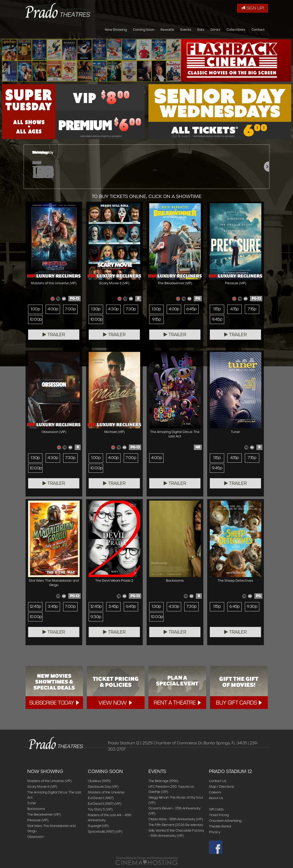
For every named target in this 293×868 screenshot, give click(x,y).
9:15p (156, 319)
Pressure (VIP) (38, 820)
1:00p (35, 309)
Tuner (32, 803)
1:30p (96, 309)
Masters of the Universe (106, 792)
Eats (201, 30)
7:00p (70, 309)
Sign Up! (252, 8)
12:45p (35, 606)
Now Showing (116, 30)
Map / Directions (221, 787)
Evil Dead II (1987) (101, 798)
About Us (216, 798)
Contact (258, 30)
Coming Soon (144, 30)
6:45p (191, 309)
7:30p (131, 309)
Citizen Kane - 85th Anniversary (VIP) (176, 819)
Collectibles (236, 30)
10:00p (36, 319)
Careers (215, 792)
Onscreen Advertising (225, 821)
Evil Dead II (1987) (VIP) (105, 804)
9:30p (96, 617)
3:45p (53, 606)
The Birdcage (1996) (163, 781)
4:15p (235, 309)
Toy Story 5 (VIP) (100, 809)
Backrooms (36, 809)
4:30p (113, 309)
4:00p (53, 309)
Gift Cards (216, 809)
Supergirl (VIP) (98, 826)
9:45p (217, 319)
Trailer (54, 335)
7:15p (252, 309)
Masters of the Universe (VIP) (49, 781)
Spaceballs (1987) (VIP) (105, 831)
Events (186, 30)
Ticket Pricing (219, 815)
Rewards (167, 30)
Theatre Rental (220, 826)
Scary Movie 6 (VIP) (42, 787)
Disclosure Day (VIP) (103, 787)
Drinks (215, 30)
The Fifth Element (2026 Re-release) (176, 825)
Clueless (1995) (99, 781)
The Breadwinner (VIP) (44, 814)
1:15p (217, 309)
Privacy (215, 832)
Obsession (36, 837)
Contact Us (218, 781)
